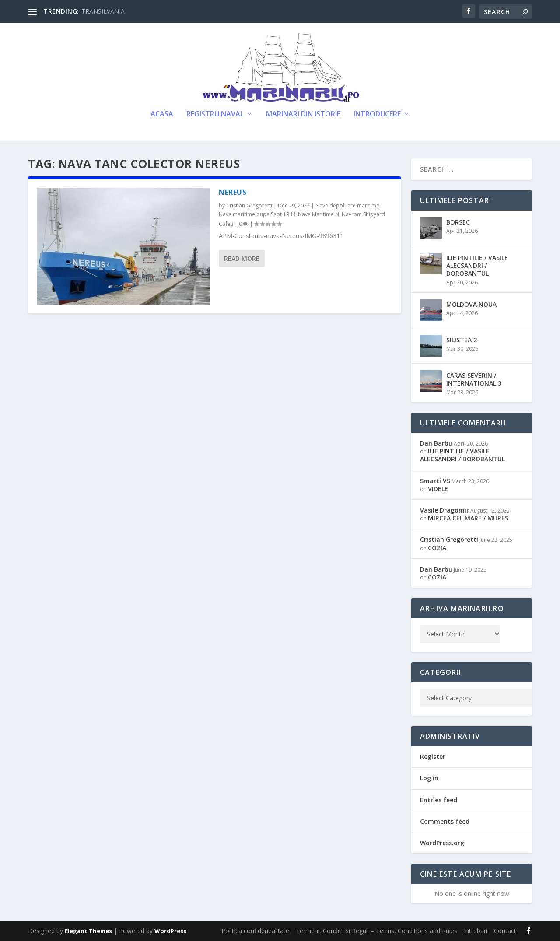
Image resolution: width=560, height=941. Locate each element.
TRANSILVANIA (103, 11)
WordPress (170, 931)
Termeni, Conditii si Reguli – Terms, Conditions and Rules (376, 931)
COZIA (437, 548)
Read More (242, 258)
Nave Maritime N (318, 214)
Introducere (377, 114)
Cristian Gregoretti (249, 205)
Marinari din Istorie (303, 114)
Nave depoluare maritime (347, 205)
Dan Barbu (436, 443)
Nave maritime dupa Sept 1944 (257, 214)
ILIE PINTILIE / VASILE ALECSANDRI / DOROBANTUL (477, 265)
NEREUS (233, 192)
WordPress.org (442, 843)
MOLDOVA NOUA (471, 304)
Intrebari (476, 931)
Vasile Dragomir (444, 510)
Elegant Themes (88, 931)
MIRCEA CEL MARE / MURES (468, 518)
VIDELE (438, 489)
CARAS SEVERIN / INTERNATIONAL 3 (474, 379)
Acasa (162, 114)
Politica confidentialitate (255, 931)
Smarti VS (435, 481)
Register (433, 757)
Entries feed (439, 800)
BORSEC (458, 222)
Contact (505, 931)
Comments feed (445, 821)
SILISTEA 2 (462, 340)
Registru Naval (215, 114)
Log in (429, 778)
